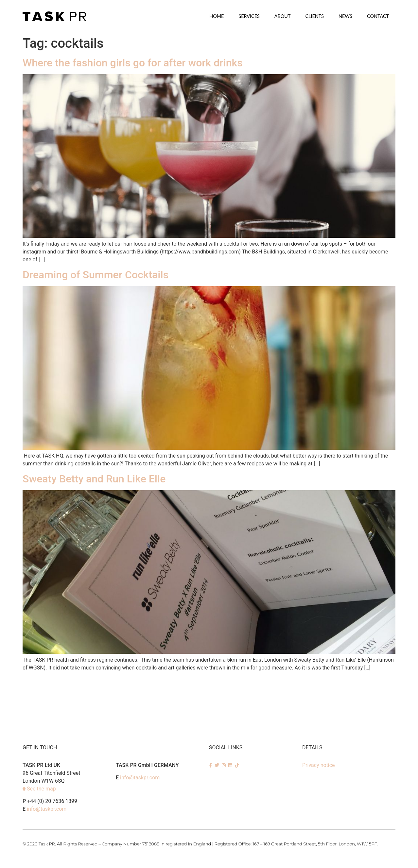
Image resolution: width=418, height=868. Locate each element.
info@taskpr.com (47, 809)
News (345, 16)
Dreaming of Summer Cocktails (96, 274)
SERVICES (249, 16)
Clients (314, 16)
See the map (41, 788)
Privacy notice (319, 765)
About (283, 16)
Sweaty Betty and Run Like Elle (94, 478)
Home (217, 16)
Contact (378, 16)
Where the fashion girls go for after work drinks (133, 62)
